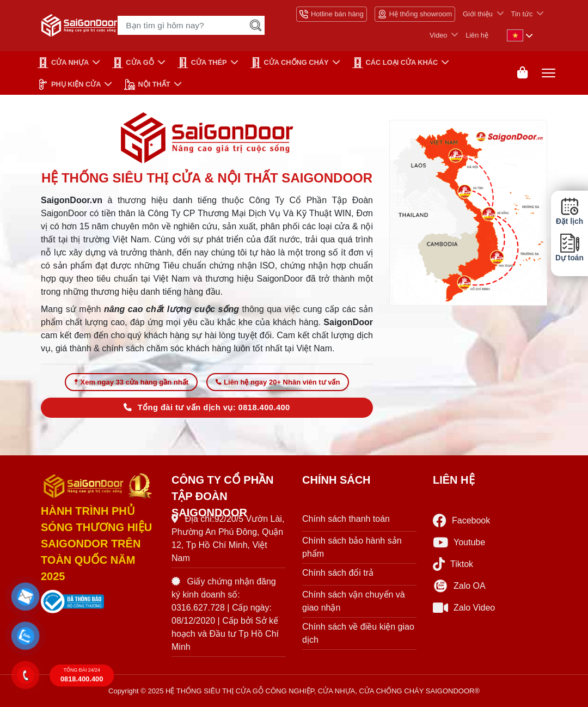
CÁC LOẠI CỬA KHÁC (395, 63)
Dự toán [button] (569, 248)
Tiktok (453, 564)
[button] (26, 597)
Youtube (459, 542)
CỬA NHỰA (63, 63)
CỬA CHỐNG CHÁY (290, 63)
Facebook (461, 520)
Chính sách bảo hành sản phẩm (352, 547)
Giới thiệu (478, 14)
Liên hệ (477, 35)
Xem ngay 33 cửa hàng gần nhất (131, 382)
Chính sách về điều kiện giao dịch (358, 633)
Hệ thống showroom (415, 14)
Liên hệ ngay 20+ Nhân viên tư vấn (278, 382)
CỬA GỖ (133, 63)
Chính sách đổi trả (338, 573)
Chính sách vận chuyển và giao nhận (354, 601)
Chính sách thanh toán (346, 519)
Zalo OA (459, 586)
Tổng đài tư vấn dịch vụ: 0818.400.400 (207, 407)
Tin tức (522, 14)
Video (439, 35)
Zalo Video (464, 608)
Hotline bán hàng (332, 14)
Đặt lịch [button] (569, 211)
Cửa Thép (202, 63)
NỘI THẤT (147, 84)
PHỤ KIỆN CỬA (69, 84)
